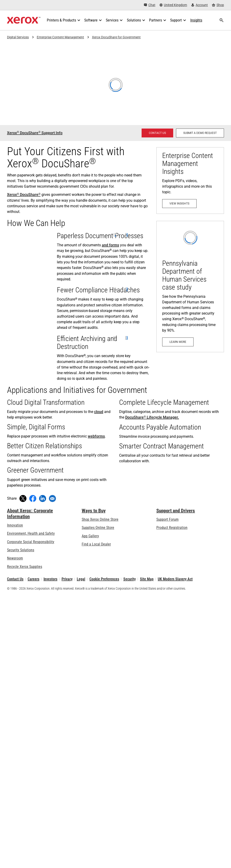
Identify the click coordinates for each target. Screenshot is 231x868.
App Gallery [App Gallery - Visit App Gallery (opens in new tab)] (90, 536)
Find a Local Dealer (96, 544)
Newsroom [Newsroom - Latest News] (15, 558)
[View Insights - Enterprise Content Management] (190, 181)
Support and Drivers (176, 511)
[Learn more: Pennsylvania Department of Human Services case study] (190, 287)
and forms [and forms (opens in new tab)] (110, 245)
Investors (50, 579)
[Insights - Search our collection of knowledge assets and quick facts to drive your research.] (196, 20)
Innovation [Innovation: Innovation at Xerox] (15, 525)
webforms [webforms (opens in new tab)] (96, 436)
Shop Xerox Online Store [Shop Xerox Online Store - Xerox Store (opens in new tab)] (100, 519)
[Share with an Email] (52, 499)
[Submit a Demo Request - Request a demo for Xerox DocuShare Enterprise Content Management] (200, 133)
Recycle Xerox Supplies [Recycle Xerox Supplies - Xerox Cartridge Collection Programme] (25, 567)
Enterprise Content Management (60, 37)
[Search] (221, 20)
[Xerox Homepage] (24, 20)
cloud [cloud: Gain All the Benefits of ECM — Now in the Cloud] (99, 412)
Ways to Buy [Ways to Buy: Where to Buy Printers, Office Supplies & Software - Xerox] (94, 511)
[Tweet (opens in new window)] (23, 499)
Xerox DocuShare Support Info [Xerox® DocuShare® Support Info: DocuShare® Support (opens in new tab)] (35, 133)
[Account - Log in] (200, 5)
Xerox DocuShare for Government (116, 37)
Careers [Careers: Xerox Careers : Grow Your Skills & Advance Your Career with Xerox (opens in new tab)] (33, 579)
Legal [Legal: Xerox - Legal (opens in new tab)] (81, 579)
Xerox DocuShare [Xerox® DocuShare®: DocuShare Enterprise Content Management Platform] (24, 195)
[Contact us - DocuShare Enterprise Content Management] (157, 133)
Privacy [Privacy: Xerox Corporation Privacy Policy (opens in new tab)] (67, 579)
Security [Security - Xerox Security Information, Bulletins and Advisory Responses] (130, 579)
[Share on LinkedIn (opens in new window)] (43, 499)
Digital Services (18, 37)
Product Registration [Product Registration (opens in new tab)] (172, 528)
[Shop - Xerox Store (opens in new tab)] (218, 5)
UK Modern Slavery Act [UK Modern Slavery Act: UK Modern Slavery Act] (175, 579)
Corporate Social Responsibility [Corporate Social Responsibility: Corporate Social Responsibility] (31, 542)
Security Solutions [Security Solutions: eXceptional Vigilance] (21, 550)
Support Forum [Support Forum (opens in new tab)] (167, 519)
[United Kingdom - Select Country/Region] (173, 5)
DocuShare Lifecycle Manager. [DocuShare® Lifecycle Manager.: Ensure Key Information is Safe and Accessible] (152, 417)
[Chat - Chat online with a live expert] (150, 5)
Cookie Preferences (104, 579)
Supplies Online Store (98, 528)
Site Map (147, 579)
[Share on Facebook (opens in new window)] (33, 499)
